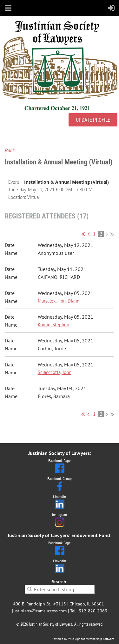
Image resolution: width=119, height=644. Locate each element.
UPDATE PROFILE (93, 120)
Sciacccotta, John (55, 372)
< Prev (88, 234)
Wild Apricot (76, 639)
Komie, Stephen (53, 325)
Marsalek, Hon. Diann (59, 301)
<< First (83, 234)
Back (10, 150)
